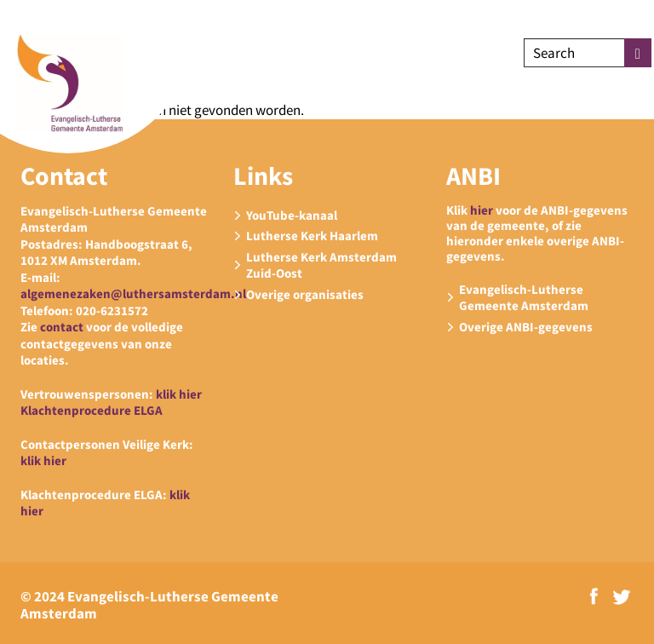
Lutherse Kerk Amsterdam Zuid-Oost (321, 265)
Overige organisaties (305, 294)
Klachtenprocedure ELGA (92, 410)
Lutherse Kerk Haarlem (312, 236)
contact (62, 327)
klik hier (179, 394)
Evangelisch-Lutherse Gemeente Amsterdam (524, 298)
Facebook (594, 596)
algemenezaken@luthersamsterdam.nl (133, 293)
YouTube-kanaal (292, 215)
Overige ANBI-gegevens (526, 327)
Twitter (622, 597)
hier (482, 210)
